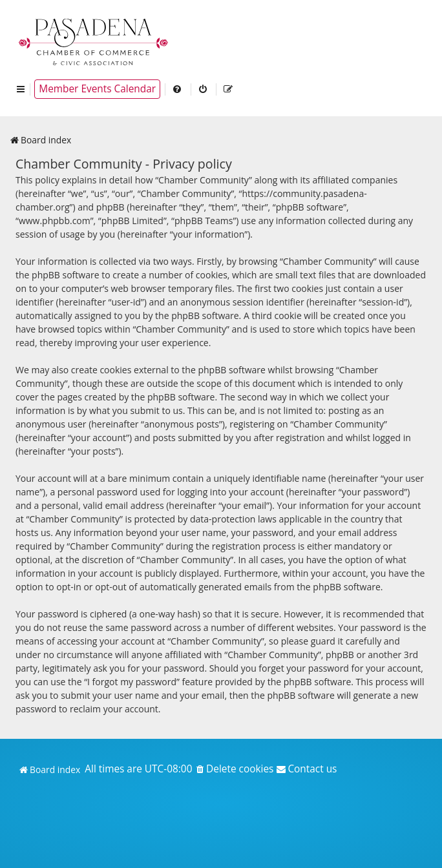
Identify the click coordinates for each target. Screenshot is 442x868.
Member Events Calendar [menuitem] (97, 89)
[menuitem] (178, 89)
